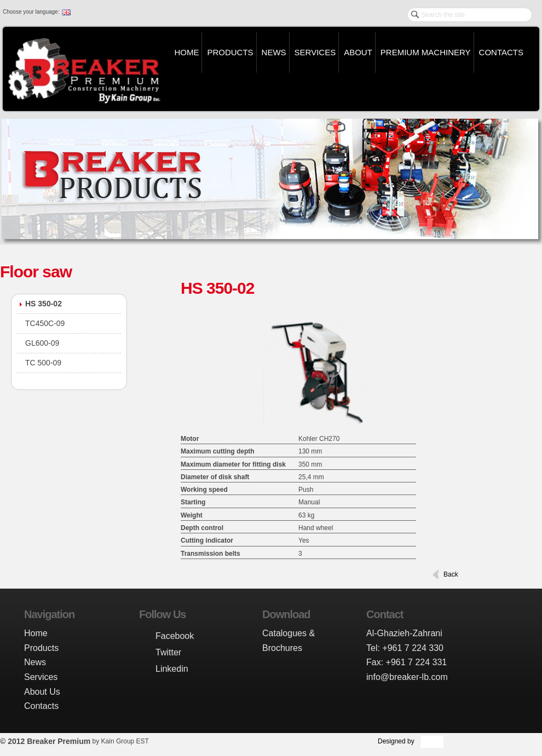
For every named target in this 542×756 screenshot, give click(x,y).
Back (451, 574)
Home (186, 52)
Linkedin (172, 669)
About (358, 52)
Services (315, 52)
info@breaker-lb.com (407, 677)
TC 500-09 (43, 363)
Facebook (175, 636)
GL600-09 (42, 343)
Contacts (501, 52)
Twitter (168, 652)
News (274, 52)
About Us (42, 692)
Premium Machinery (426, 52)
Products (230, 52)
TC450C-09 (45, 323)
